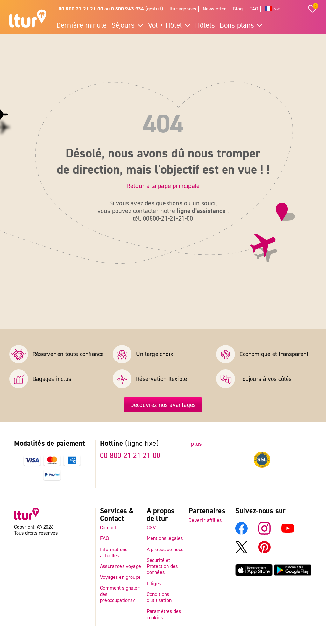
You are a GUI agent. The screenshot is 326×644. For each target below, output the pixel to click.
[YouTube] (288, 533)
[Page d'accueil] (28, 19)
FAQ (254, 9)
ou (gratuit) (111, 9)
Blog (238, 9)
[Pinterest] (264, 551)
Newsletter (215, 9)
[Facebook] (241, 533)
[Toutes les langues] (272, 9)
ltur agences (183, 9)
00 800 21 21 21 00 (130, 456)
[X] (241, 551)
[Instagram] (264, 533)
